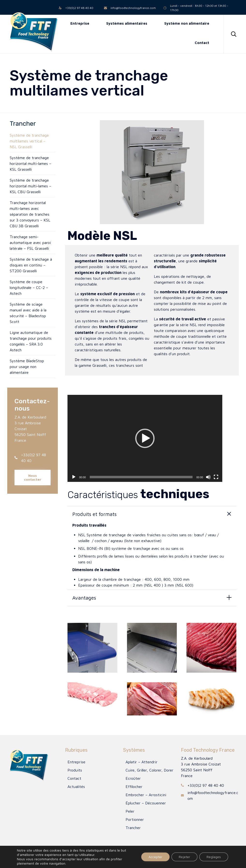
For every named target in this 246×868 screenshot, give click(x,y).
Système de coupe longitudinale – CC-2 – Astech (29, 287)
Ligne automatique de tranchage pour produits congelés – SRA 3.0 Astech (31, 341)
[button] (33, 478)
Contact (74, 778)
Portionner (135, 819)
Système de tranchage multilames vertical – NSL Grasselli (29, 141)
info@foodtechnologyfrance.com (133, 8)
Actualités (76, 787)
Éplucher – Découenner (146, 803)
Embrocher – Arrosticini (146, 795)
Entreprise (76, 762)
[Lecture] (74, 477)
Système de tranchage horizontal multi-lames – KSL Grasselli (30, 163)
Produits (75, 770)
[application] (145, 438)
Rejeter (184, 857)
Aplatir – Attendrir (142, 762)
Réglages (214, 857)
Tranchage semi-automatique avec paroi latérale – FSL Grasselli (30, 243)
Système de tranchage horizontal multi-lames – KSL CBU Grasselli (30, 186)
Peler (130, 811)
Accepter (155, 857)
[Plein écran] (216, 477)
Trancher (133, 828)
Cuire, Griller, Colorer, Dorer (149, 770)
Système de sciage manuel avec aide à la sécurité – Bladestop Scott (28, 313)
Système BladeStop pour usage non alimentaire (27, 367)
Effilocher (134, 787)
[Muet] (208, 477)
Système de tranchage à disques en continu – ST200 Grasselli (31, 265)
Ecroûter (133, 778)
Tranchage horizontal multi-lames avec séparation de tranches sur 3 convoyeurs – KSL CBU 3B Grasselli (30, 214)
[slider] (141, 477)
